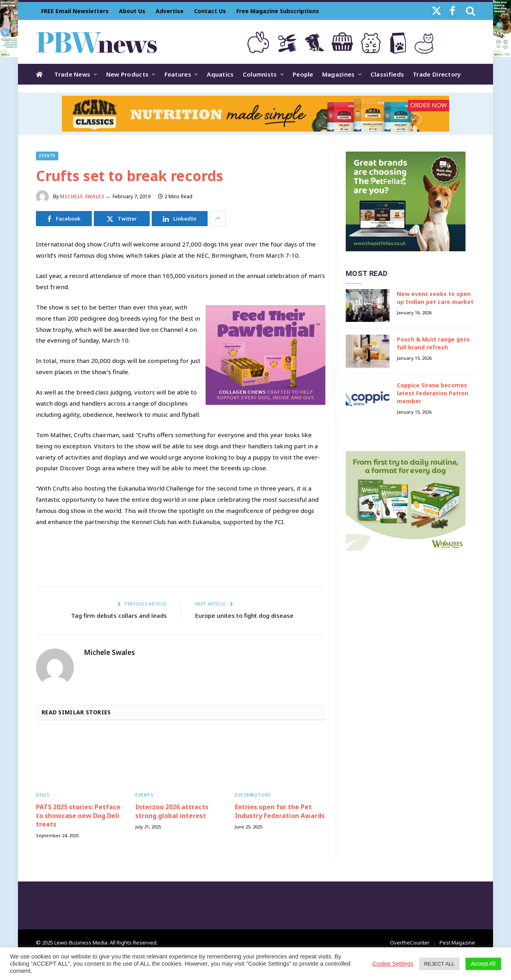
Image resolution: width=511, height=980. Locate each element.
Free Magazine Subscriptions (278, 11)
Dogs (43, 795)
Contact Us (210, 11)
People (303, 74)
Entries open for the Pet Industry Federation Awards (280, 811)
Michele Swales (82, 196)
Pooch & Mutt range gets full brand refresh (433, 343)
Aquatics (220, 74)
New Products (128, 74)
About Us (132, 11)
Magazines (339, 74)
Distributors (253, 795)
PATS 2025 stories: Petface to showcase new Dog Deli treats (78, 816)
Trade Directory (437, 74)
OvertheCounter (410, 943)
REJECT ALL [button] (439, 964)
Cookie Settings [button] (393, 964)
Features (178, 74)
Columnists (260, 74)
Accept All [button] (483, 964)
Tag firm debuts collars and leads (119, 615)
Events (47, 156)
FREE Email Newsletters (75, 11)
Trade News (72, 74)
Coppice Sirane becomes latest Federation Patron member (433, 393)
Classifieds (387, 74)
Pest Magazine (457, 943)
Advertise (170, 11)
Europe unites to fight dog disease (244, 615)
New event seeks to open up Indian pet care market (435, 298)
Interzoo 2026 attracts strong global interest (172, 811)
